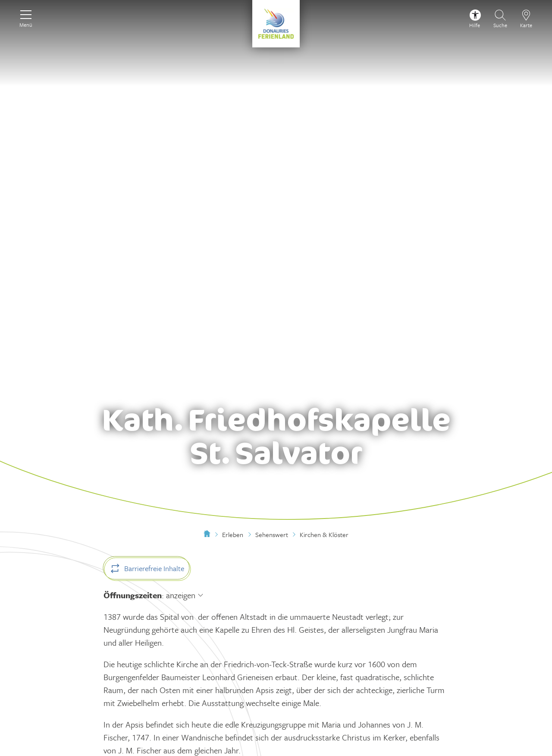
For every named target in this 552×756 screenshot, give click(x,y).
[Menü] (26, 18)
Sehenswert (272, 534)
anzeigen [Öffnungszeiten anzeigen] (181, 595)
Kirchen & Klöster (324, 534)
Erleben (233, 534)
